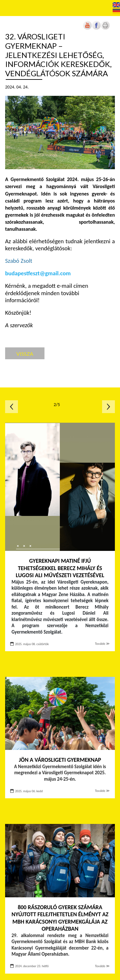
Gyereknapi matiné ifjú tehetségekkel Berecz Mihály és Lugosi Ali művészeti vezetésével (60, 568)
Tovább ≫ (102, 644)
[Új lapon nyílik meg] (96, 28)
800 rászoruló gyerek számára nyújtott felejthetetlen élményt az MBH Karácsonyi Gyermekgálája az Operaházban (60, 918)
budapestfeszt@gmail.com (38, 273)
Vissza (25, 354)
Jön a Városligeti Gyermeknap (60, 760)
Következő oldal (108, 407)
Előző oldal (12, 407)
